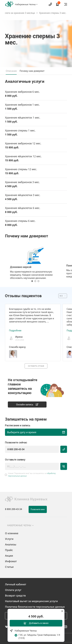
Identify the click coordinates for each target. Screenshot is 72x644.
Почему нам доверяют (32, 71)
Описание (11, 71)
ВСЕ (61, 296)
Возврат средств (15, 595)
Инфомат (11, 561)
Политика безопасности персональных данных (35, 607)
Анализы (11, 544)
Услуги (9, 539)
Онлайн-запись (27, 405)
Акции (9, 556)
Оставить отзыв (36, 366)
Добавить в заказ (36, 623)
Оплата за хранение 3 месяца (18, 13)
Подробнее (15, 330)
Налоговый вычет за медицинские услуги (31, 601)
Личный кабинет (16, 584)
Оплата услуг (13, 590)
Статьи (9, 567)
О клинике (12, 533)
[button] (33, 281)
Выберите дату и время (36, 432)
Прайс (9, 550)
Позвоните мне (38, 509)
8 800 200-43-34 (16, 449)
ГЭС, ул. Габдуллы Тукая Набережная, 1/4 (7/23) (40, 636)
